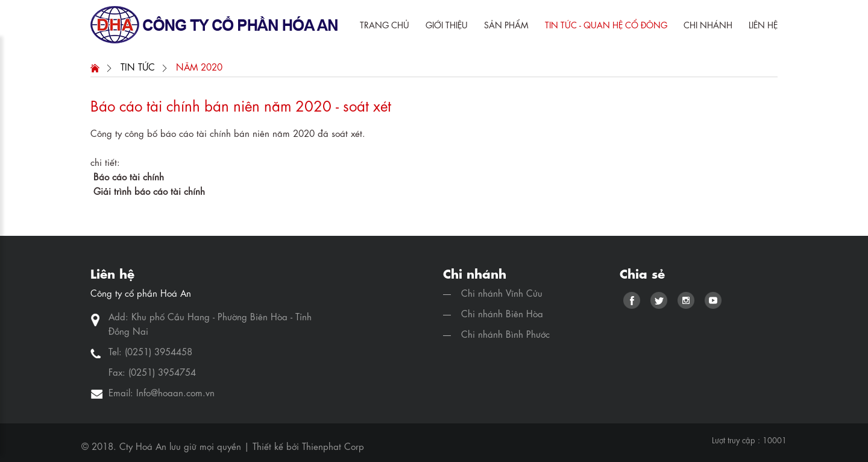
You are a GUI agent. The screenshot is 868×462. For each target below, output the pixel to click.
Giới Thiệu (447, 24)
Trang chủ (385, 24)
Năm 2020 (199, 66)
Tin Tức (138, 66)
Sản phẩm (506, 24)
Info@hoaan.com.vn (175, 392)
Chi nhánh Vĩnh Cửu (502, 293)
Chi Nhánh (708, 24)
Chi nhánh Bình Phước (505, 334)
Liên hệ (763, 24)
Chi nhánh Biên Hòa (502, 313)
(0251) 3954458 (159, 351)
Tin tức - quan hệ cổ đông (606, 24)
